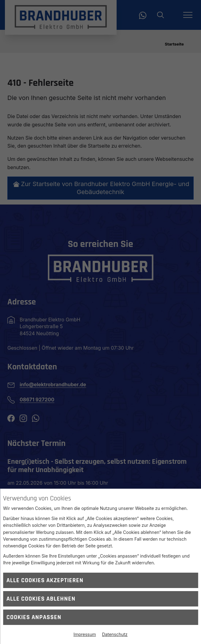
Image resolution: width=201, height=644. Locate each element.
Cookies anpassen (34, 617)
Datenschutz (115, 634)
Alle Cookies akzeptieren (45, 580)
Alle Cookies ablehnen (41, 599)
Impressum (85, 634)
